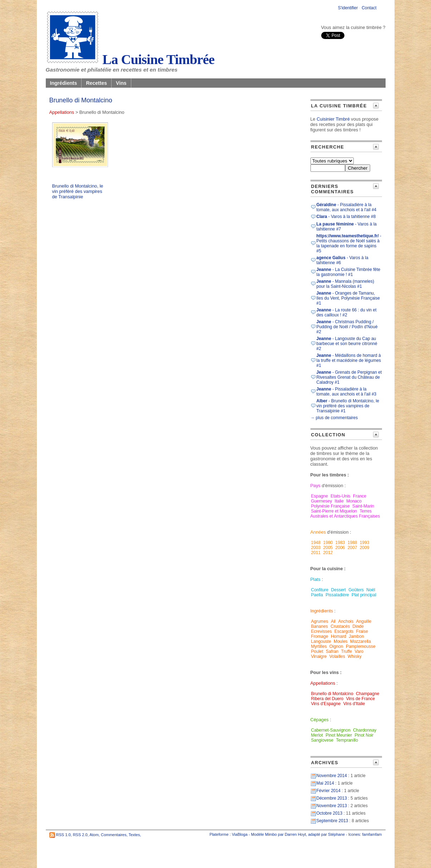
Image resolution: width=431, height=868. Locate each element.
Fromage (320, 636)
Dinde (358, 626)
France (360, 496)
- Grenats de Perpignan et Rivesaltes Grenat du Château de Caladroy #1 (349, 377)
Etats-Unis (340, 496)
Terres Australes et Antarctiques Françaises (345, 514)
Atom (94, 835)
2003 (316, 548)
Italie (339, 501)
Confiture (320, 590)
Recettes (96, 83)
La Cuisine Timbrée (130, 59)
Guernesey (322, 501)
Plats (315, 579)
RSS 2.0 (80, 835)
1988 (352, 543)
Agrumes (320, 621)
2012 (328, 553)
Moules (341, 641)
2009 (365, 548)
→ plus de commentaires (334, 418)
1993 (365, 543)
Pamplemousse (361, 646)
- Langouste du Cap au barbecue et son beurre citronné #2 (347, 344)
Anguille (364, 621)
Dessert (339, 590)
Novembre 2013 (332, 806)
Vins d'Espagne (326, 704)
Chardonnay (365, 730)
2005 (328, 548)
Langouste (321, 641)
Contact (369, 8)
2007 (352, 548)
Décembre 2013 (332, 798)
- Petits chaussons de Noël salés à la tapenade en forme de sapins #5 (349, 243)
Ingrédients (64, 83)
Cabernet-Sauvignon (331, 730)
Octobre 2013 (330, 813)
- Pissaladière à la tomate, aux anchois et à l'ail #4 (347, 207)
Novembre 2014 (332, 776)
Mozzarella (361, 641)
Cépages (320, 720)
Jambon (356, 636)
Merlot (317, 735)
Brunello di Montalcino (332, 694)
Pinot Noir (364, 735)
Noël (371, 590)
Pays (315, 486)
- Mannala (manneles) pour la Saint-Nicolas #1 (345, 284)
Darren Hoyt (295, 834)
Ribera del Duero (327, 699)
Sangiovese (322, 740)
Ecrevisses (322, 631)
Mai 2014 (325, 783)
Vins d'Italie (354, 704)
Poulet (317, 651)
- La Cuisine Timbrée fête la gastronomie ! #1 (349, 272)
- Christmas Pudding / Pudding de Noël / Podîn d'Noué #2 (347, 327)
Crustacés (340, 626)
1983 (340, 543)
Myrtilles (319, 646)
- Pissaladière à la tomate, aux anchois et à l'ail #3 (347, 392)
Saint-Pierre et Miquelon (334, 511)
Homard (339, 636)
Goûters (356, 590)
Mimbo (271, 834)
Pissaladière (337, 595)
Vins (121, 83)
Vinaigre (319, 656)
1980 (328, 543)
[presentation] (333, 43)
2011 (316, 553)
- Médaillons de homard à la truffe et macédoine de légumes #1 (349, 360)
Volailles (337, 656)
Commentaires (114, 835)
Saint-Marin (363, 506)
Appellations (62, 112)
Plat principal (364, 595)
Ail (333, 621)
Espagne (320, 496)
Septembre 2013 (332, 821)
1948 (316, 543)
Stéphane (336, 834)
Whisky (355, 656)
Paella (317, 595)
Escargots (344, 631)
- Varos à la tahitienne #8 (346, 217)
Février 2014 (329, 791)
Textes (134, 835)
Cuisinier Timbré (333, 119)
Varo (359, 651)
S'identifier (348, 8)
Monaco (354, 501)
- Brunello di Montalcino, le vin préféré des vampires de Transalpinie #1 (348, 406)
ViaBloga (240, 834)
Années (318, 532)
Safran (333, 651)
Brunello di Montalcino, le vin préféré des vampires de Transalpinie (78, 191)
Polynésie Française (330, 506)
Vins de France (361, 699)
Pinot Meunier (339, 735)
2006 (340, 548)
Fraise (362, 631)
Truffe (347, 651)
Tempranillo (347, 740)
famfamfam (372, 834)
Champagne (368, 694)
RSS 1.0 (63, 835)
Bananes (320, 626)
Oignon (336, 646)
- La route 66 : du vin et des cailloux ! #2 (347, 312)
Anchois (346, 621)
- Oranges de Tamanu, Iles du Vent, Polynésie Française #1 (348, 298)
